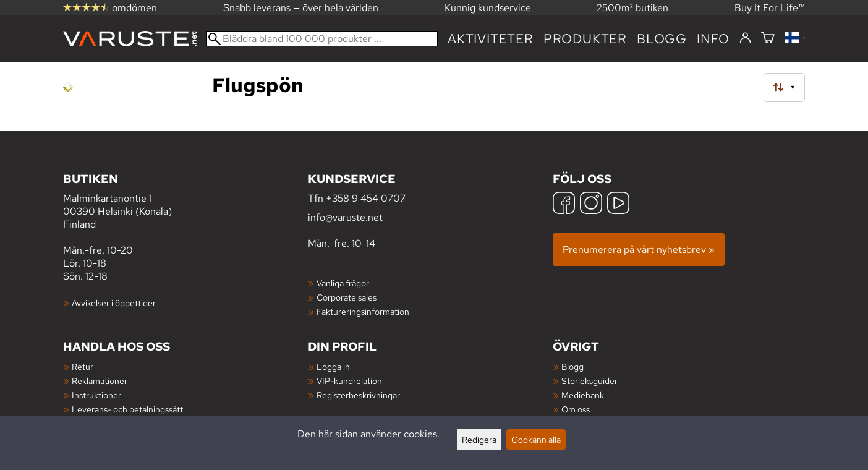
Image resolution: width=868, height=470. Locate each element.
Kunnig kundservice (488, 8)
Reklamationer (100, 381)
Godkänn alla (536, 439)
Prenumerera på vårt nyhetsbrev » (639, 250)
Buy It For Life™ (770, 8)
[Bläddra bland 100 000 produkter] (322, 39)
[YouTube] (618, 204)
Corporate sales (347, 297)
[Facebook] (564, 204)
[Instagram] (591, 204)
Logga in (333, 366)
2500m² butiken (632, 8)
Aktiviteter (491, 39)
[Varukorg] (768, 39)
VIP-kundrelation (349, 381)
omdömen (110, 8)
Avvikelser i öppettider (114, 303)
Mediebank (583, 395)
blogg (662, 39)
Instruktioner (96, 395)
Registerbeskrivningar (358, 395)
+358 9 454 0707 (366, 198)
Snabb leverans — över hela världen (301, 8)
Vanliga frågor (343, 283)
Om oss (576, 409)
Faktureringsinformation (363, 311)
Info (713, 39)
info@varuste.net (345, 217)
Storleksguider (589, 381)
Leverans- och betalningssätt (127, 409)
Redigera (479, 439)
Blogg (572, 366)
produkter (585, 39)
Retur (83, 366)
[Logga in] (745, 38)
